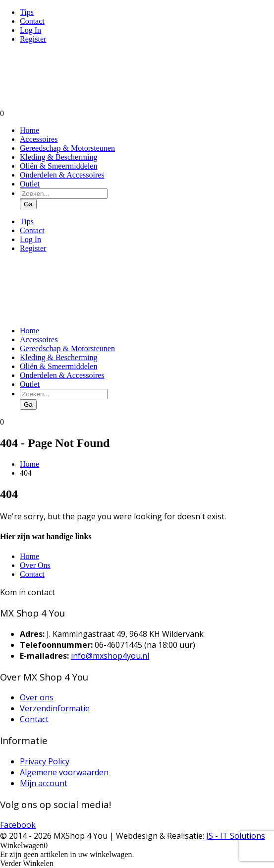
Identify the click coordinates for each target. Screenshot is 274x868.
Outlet (30, 184)
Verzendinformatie (55, 708)
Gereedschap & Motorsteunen (67, 148)
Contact (32, 21)
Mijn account (44, 783)
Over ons (37, 697)
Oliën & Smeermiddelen (58, 166)
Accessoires (39, 139)
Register (33, 39)
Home (29, 130)
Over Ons (35, 565)
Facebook (18, 825)
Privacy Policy (45, 761)
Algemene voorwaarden (64, 772)
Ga (28, 204)
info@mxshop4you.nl (110, 656)
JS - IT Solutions (236, 836)
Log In (30, 30)
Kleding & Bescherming (58, 157)
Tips (27, 12)
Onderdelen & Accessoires (62, 175)
